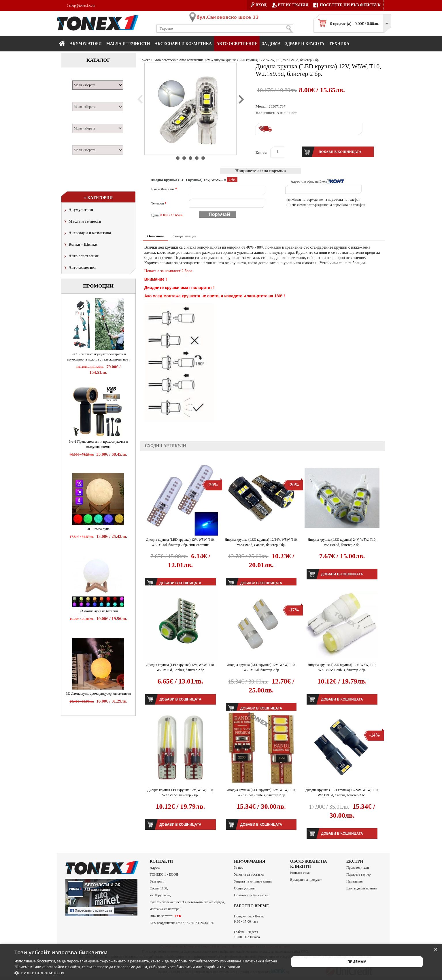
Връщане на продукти (306, 880)
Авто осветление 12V (195, 60)
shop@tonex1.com (81, 5)
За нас (238, 868)
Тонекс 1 (146, 60)
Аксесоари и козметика (183, 44)
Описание (156, 236)
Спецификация (184, 236)
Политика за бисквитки (251, 895)
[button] (148, 973)
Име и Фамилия (164, 189)
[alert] (221, 962)
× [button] (436, 950)
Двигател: (84, 121)
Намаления (355, 881)
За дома (271, 44)
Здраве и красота (305, 44)
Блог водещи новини (361, 888)
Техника (339, 44)
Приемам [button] (357, 962)
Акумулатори (86, 44)
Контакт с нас (300, 873)
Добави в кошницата (342, 574)
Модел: (81, 99)
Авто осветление (237, 44)
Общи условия (245, 888)
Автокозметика (80, 268)
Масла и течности (82, 222)
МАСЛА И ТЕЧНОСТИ (128, 44)
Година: (81, 142)
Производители (358, 868)
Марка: (81, 77)
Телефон (159, 203)
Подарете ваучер (358, 874)
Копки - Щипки (80, 245)
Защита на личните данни (253, 881)
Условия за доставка (249, 874)
